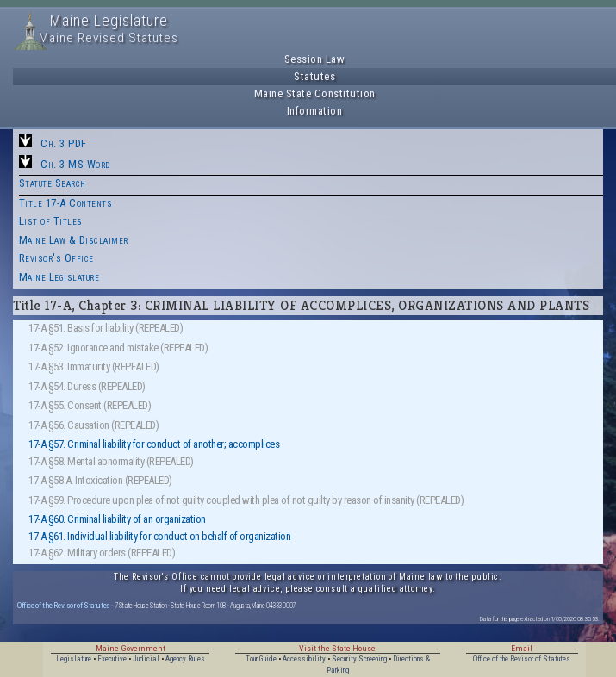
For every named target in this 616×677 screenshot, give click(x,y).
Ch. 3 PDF (64, 143)
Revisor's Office (56, 258)
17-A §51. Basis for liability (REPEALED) (106, 328)
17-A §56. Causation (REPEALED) (93, 425)
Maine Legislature (59, 277)
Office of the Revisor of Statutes (64, 605)
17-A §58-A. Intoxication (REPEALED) (100, 480)
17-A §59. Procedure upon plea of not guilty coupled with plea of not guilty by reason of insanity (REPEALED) (246, 500)
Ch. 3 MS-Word (75, 164)
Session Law (315, 59)
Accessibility (304, 659)
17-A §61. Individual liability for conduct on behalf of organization (159, 536)
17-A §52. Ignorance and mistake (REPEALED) (118, 348)
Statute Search (53, 183)
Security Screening (359, 659)
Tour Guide (261, 659)
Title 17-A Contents (66, 203)
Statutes (314, 76)
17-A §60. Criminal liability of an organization (117, 519)
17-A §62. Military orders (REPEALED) (102, 553)
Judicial (146, 659)
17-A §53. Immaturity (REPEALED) (94, 366)
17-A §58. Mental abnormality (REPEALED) (111, 461)
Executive (112, 659)
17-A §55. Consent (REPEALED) (90, 405)
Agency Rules (185, 659)
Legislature (74, 659)
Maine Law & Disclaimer (74, 240)
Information (315, 111)
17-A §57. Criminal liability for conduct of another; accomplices (154, 444)
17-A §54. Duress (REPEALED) (87, 386)
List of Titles (51, 221)
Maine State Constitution (315, 93)
